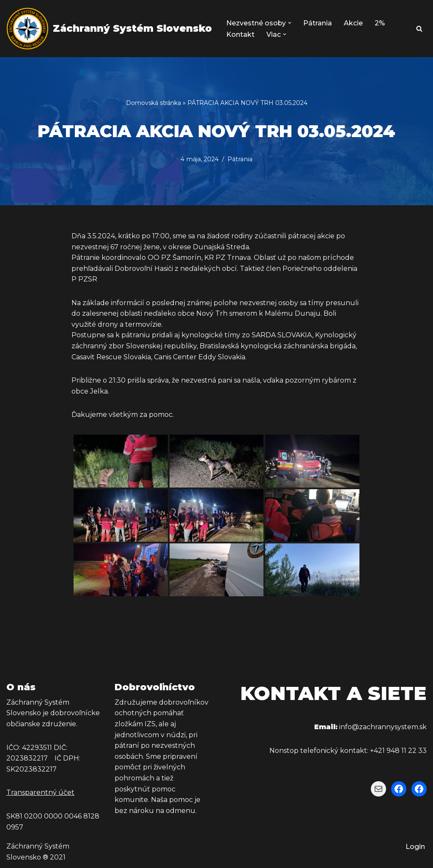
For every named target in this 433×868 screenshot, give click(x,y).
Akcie (354, 23)
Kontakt (240, 34)
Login (415, 847)
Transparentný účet (40, 793)
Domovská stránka (153, 103)
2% (380, 23)
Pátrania (318, 23)
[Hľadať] (419, 29)
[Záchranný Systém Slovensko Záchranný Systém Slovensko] (109, 29)
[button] (290, 23)
